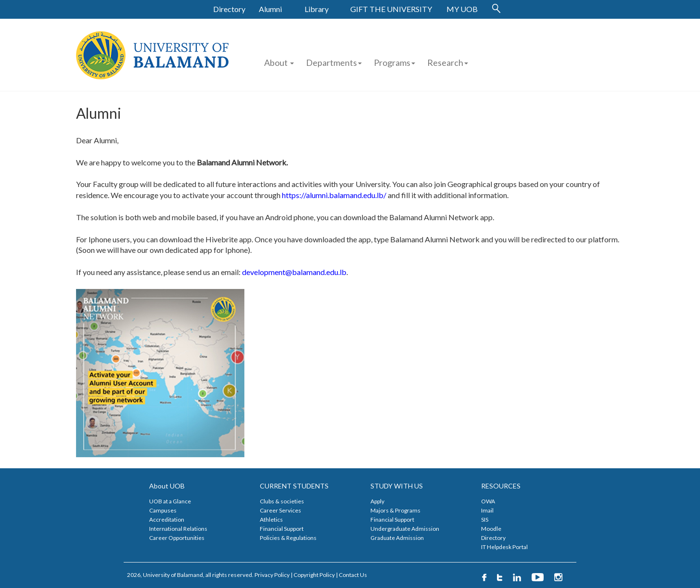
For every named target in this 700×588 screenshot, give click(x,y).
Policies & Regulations (288, 538)
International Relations (178, 529)
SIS (485, 519)
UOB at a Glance (170, 501)
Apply (377, 501)
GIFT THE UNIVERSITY (391, 9)
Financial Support (282, 529)
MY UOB (462, 9)
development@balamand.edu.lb (294, 272)
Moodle (491, 529)
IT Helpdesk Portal (504, 547)
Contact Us (353, 575)
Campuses (163, 510)
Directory (229, 9)
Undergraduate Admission (405, 529)
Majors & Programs (395, 510)
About (279, 63)
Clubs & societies (282, 501)
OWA (488, 501)
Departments (331, 63)
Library (317, 9)
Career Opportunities (177, 538)
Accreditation (167, 519)
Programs (395, 63)
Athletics (271, 519)
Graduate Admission (397, 538)
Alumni (270, 9)
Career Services (280, 510)
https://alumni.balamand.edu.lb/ (334, 195)
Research (448, 63)
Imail (487, 510)
